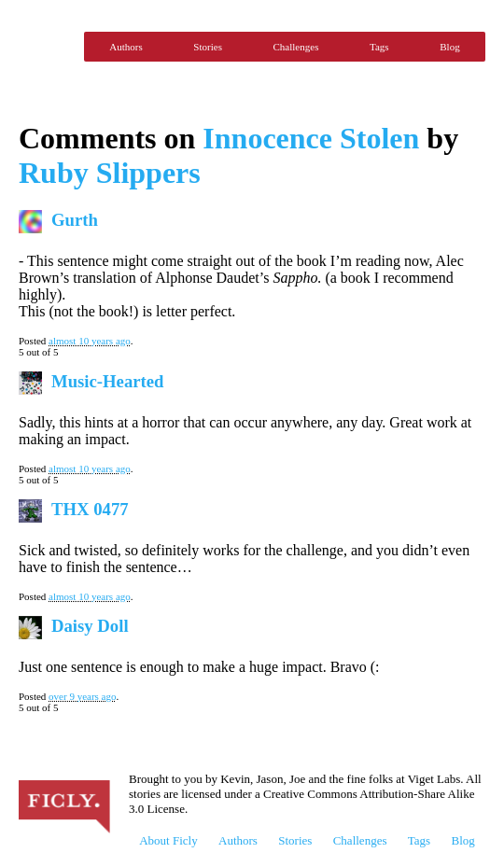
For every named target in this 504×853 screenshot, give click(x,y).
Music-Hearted (108, 381)
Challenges (296, 47)
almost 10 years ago (90, 341)
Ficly (47, 47)
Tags (379, 47)
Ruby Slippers (110, 173)
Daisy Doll (90, 626)
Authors (126, 47)
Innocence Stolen (311, 138)
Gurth (75, 220)
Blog (449, 47)
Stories (208, 47)
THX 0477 (90, 509)
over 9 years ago (82, 696)
